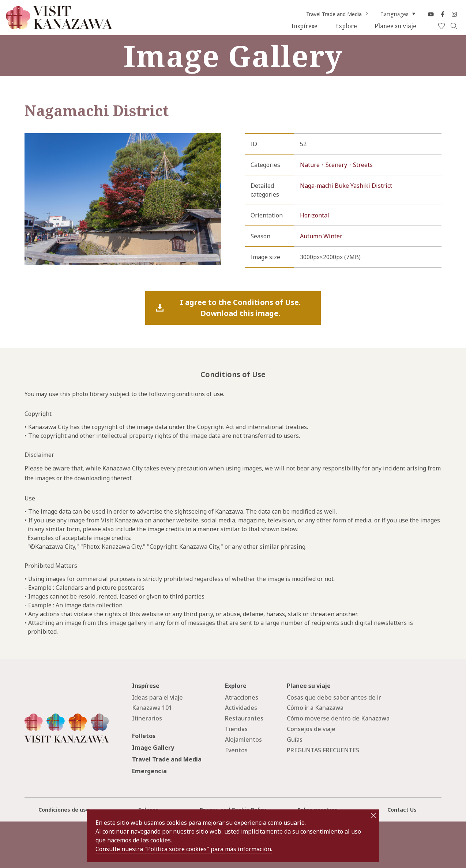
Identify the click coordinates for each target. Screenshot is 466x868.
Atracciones (242, 697)
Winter (333, 236)
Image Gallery (153, 748)
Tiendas (236, 729)
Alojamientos (243, 740)
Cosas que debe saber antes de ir (334, 697)
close (373, 815)
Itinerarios (147, 718)
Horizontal (315, 215)
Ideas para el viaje (157, 697)
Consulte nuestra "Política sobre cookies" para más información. (184, 849)
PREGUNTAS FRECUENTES (323, 750)
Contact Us (402, 810)
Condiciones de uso (64, 810)
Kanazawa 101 (152, 708)
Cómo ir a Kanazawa (315, 708)
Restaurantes (244, 718)
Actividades (241, 708)
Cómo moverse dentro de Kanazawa (338, 718)
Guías (295, 740)
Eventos (236, 750)
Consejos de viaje (311, 729)
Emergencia (149, 771)
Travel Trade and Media (338, 14)
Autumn (311, 236)
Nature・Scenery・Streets (336, 165)
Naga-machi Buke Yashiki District (346, 186)
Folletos (144, 736)
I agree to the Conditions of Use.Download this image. (240, 308)
